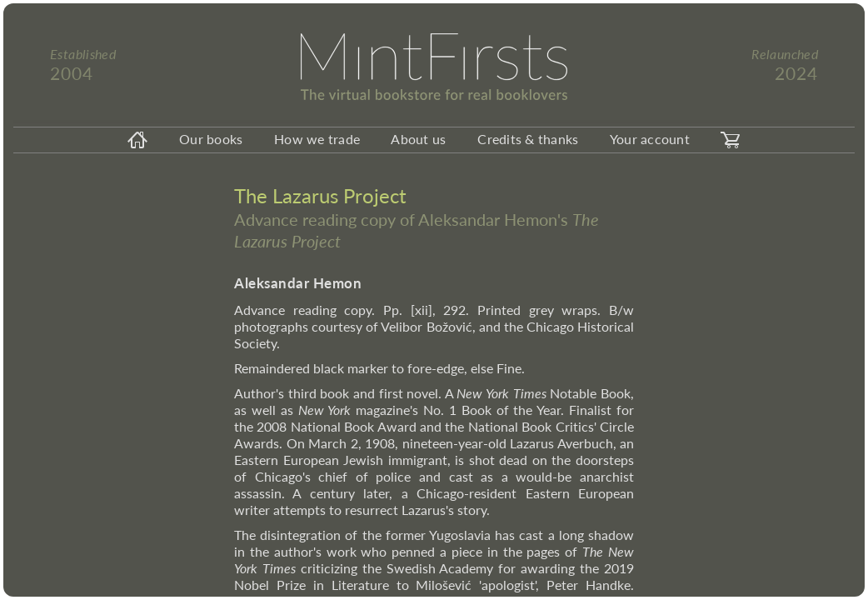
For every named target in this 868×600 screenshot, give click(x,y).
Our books (211, 139)
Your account (650, 139)
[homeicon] (137, 140)
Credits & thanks (528, 139)
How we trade (317, 139)
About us (418, 139)
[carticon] (731, 140)
